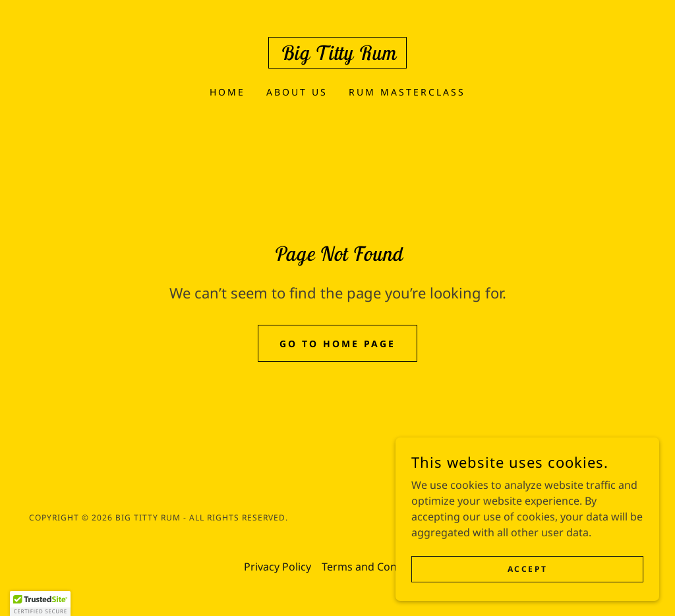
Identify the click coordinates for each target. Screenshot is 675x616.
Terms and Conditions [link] (376, 567)
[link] (337, 56)
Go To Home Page (337, 344)
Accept (527, 569)
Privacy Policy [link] (278, 567)
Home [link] (227, 92)
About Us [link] (297, 92)
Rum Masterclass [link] (407, 92)
